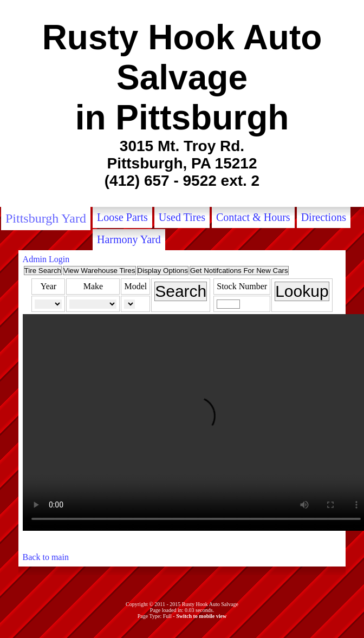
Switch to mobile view (201, 616)
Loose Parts (122, 217)
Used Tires (182, 217)
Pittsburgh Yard (46, 218)
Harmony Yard (129, 239)
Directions (324, 217)
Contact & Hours (253, 217)
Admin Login (46, 259)
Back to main (46, 557)
